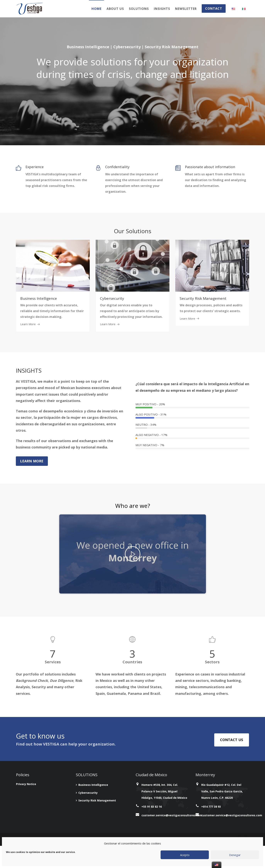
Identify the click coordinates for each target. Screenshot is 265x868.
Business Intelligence (93, 785)
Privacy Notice (26, 784)
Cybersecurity (88, 793)
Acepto (185, 855)
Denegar (235, 855)
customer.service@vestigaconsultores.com (172, 815)
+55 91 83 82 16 (152, 807)
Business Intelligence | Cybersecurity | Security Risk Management (133, 47)
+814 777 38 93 (211, 807)
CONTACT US (232, 740)
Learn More (28, 324)
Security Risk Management (97, 800)
